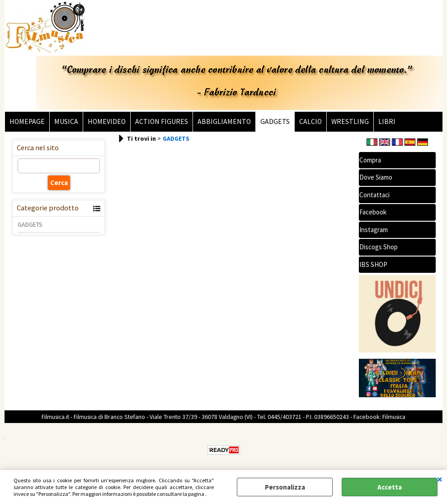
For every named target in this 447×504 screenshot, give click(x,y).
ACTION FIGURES (162, 121)
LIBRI (387, 121)
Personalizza (285, 487)
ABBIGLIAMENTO (224, 121)
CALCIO (311, 121)
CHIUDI (440, 479)
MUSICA (66, 121)
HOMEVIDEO (107, 121)
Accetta (390, 487)
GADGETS (275, 121)
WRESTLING (350, 121)
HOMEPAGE (27, 121)
